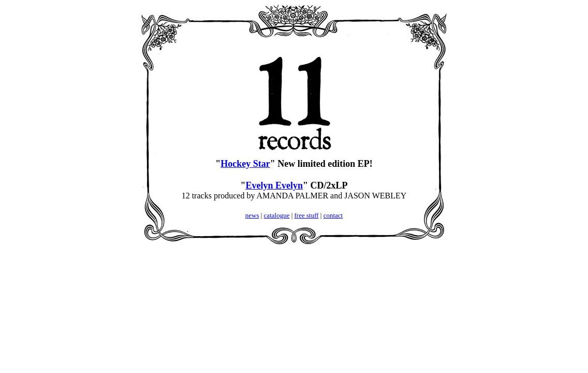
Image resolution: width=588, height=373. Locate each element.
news (252, 215)
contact (333, 215)
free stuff (307, 215)
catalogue (277, 215)
